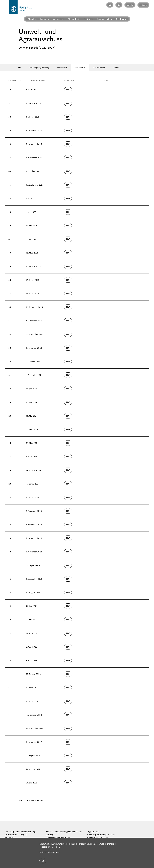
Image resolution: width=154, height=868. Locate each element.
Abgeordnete (74, 19)
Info (19, 68)
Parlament (45, 19)
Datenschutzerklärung (50, 852)
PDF (68, 90)
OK (43, 861)
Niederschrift (80, 68)
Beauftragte (121, 19)
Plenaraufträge (99, 68)
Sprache (130, 5)
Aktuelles (32, 19)
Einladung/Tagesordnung (39, 68)
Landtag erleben (104, 19)
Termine (116, 68)
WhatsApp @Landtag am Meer (101, 835)
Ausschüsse (59, 19)
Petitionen (88, 19)
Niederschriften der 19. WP (31, 800)
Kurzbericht (62, 68)
